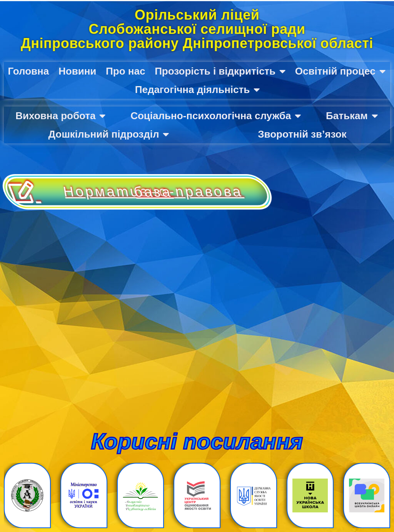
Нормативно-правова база (205, 192)
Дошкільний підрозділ (109, 134)
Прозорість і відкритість (220, 71)
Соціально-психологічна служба (216, 116)
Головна (28, 71)
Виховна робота (60, 116)
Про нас (125, 71)
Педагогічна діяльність (198, 90)
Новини (77, 71)
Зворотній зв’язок (302, 134)
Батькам (352, 116)
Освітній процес (340, 71)
